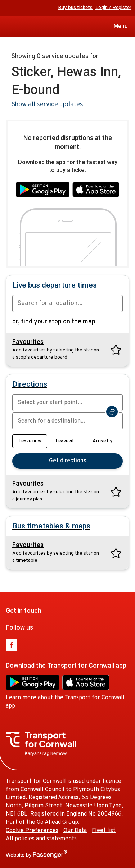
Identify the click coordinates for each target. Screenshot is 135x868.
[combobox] (67, 304)
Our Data (75, 831)
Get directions (68, 461)
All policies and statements (41, 839)
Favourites (28, 342)
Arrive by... (105, 441)
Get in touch (24, 610)
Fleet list (104, 831)
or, (54, 322)
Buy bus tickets (75, 8)
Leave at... (67, 441)
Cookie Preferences (32, 831)
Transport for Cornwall (8, 27)
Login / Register (113, 8)
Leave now (30, 441)
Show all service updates (47, 105)
